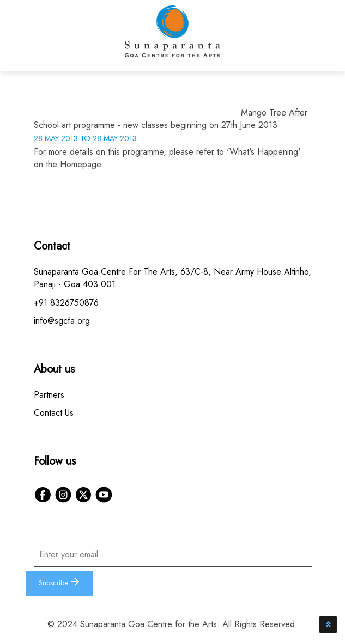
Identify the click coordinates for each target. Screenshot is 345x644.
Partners (49, 395)
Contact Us (54, 413)
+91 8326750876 (66, 303)
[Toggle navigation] (301, 38)
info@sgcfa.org (62, 321)
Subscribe (59, 583)
